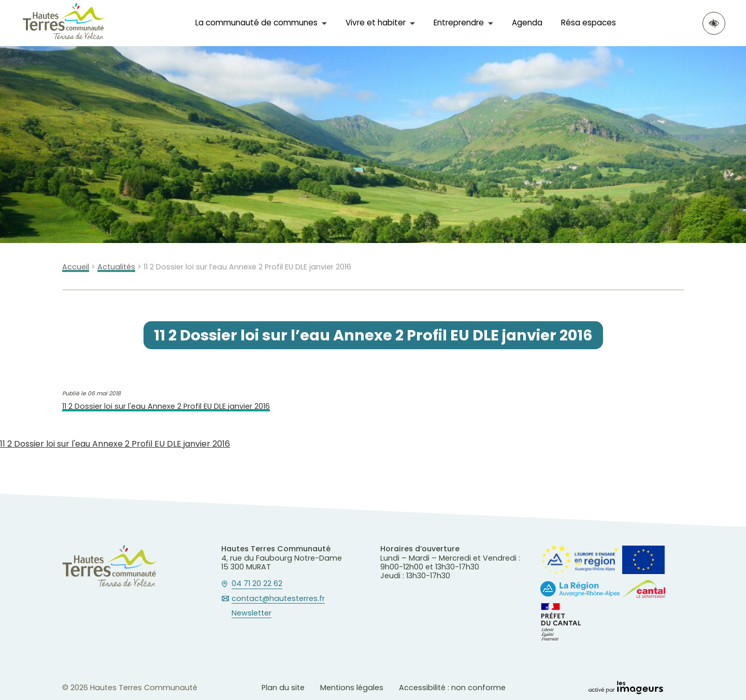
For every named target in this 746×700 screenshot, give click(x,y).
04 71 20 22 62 (257, 584)
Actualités (116, 267)
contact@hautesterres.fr (278, 599)
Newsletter (252, 613)
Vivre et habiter (376, 23)
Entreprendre (459, 23)
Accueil (76, 267)
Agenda (527, 23)
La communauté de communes (256, 23)
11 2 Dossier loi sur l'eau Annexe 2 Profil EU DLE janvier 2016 (166, 406)
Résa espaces (589, 23)
